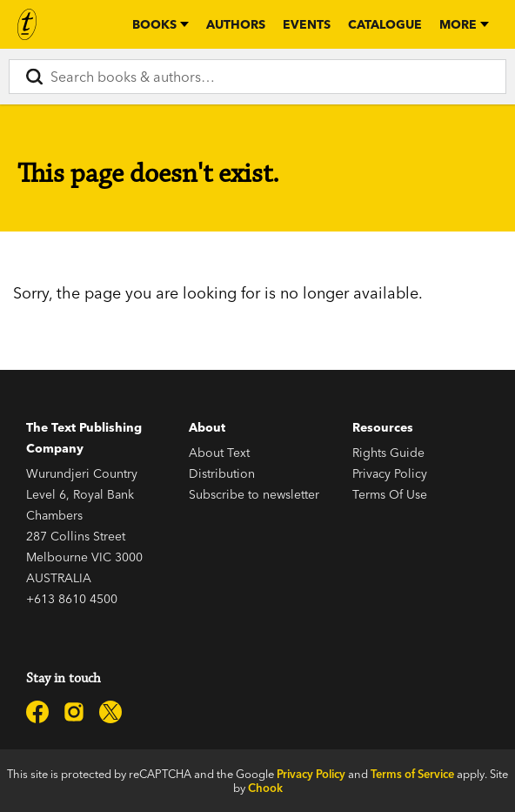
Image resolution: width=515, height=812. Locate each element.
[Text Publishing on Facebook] (37, 712)
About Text (219, 453)
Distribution (222, 473)
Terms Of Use (390, 494)
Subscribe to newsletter (254, 494)
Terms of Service (412, 774)
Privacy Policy (390, 473)
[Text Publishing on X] (110, 712)
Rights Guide (388, 453)
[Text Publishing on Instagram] (74, 712)
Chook (265, 788)
